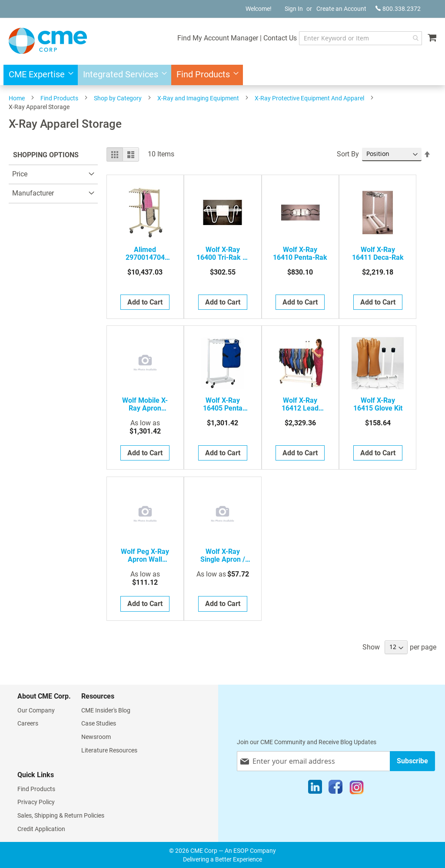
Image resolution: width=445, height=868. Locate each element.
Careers (28, 723)
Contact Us (280, 38)
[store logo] (48, 41)
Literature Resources (109, 750)
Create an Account (341, 9)
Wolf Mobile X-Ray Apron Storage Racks (145, 404)
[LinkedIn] (315, 789)
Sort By (348, 154)
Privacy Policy (36, 802)
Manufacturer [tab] (33, 193)
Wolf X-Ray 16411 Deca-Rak (378, 254)
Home (17, 98)
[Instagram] (357, 789)
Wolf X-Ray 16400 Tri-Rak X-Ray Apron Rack (223, 254)
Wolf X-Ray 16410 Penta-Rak (300, 254)
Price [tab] (20, 174)
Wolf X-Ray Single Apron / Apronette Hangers (223, 556)
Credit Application (41, 829)
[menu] (222, 75)
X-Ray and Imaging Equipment (198, 98)
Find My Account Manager (218, 38)
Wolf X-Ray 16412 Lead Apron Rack (300, 404)
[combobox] (360, 38)
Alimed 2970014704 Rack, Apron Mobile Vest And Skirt (145, 254)
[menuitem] (38, 75)
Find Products (59, 98)
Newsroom (96, 737)
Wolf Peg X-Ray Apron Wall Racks (145, 556)
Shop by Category (118, 98)
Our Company (36, 710)
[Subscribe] (412, 761)
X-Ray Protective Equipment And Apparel (309, 98)
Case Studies (99, 723)
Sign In (294, 9)
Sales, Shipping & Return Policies (61, 815)
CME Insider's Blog (106, 710)
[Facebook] (335, 789)
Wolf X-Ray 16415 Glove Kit (378, 404)
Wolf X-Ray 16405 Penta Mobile (223, 404)
